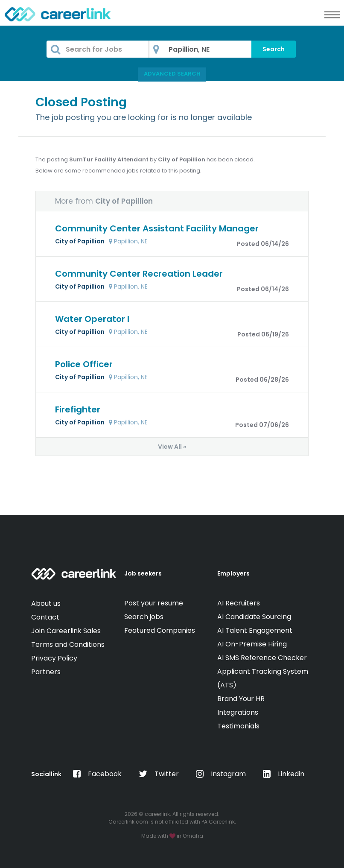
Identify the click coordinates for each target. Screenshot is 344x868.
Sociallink (46, 774)
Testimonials (238, 726)
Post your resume (154, 603)
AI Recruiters (239, 603)
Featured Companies (160, 630)
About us (46, 604)
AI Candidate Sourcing (254, 617)
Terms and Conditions (68, 644)
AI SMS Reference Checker (262, 658)
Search (274, 49)
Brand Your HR (241, 699)
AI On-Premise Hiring (252, 644)
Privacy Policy (54, 658)
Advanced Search (172, 74)
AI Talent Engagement (255, 630)
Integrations (238, 712)
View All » (172, 447)
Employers (233, 573)
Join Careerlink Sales (66, 631)
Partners (46, 672)
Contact (45, 617)
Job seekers (143, 573)
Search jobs (144, 617)
